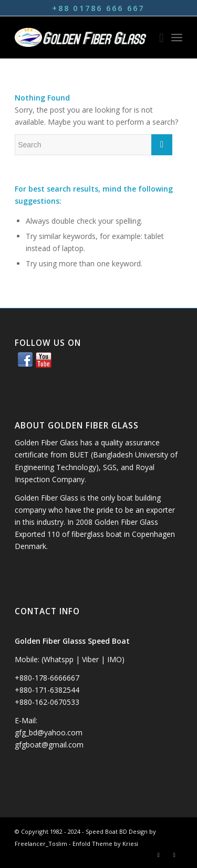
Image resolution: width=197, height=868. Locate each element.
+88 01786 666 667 (98, 8)
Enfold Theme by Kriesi (105, 844)
